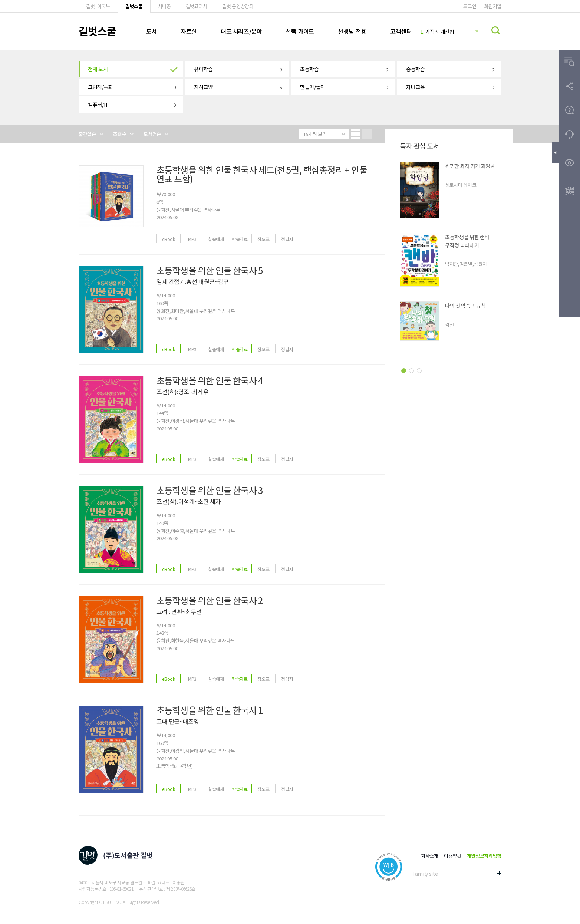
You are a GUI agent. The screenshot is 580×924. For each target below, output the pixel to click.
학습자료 (240, 239)
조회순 (120, 134)
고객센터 (401, 31)
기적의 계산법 (437, 32)
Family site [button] (425, 874)
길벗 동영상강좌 (238, 6)
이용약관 (453, 856)
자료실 (189, 31)
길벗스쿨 (134, 6)
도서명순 (152, 134)
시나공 (164, 6)
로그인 (470, 6)
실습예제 (216, 239)
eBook (169, 239)
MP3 (192, 239)
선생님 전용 (352, 31)
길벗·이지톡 (98, 6)
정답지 (287, 239)
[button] (131, 69)
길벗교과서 (197, 6)
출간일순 (87, 134)
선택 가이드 (300, 31)
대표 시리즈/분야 (241, 31)
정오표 (263, 239)
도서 (151, 31)
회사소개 (430, 856)
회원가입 (493, 6)
